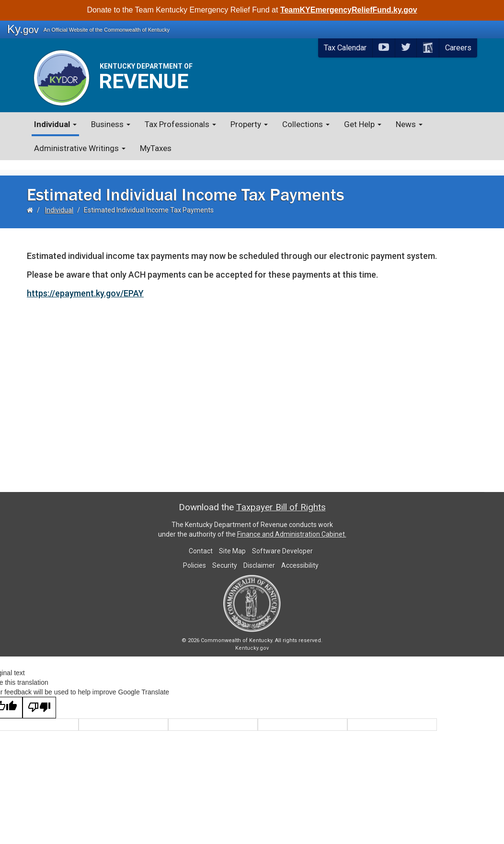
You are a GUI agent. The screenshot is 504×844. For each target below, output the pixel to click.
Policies (195, 556)
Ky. (23, 29)
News (409, 124)
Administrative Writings (80, 148)
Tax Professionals (180, 124)
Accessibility (300, 556)
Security (225, 556)
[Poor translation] (39, 698)
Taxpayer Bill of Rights (281, 498)
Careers (458, 48)
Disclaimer (259, 556)
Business (111, 124)
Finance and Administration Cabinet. (292, 525)
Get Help (363, 124)
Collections (306, 124)
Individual (55, 124)
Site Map (232, 541)
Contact (201, 541)
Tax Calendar (345, 48)
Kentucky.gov (252, 639)
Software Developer (282, 541)
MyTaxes (156, 148)
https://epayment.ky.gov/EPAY (85, 284)
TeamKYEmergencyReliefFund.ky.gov (349, 10)
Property (249, 124)
